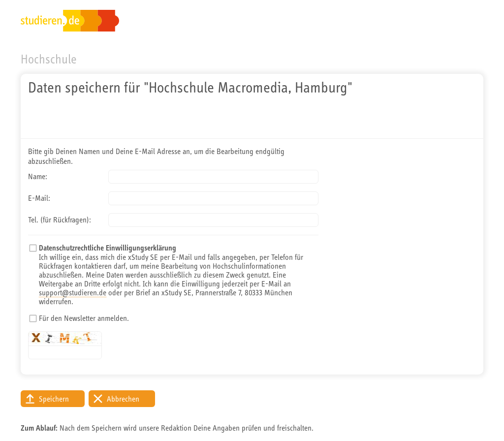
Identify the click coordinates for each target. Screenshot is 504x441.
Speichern (54, 399)
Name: (38, 176)
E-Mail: (39, 198)
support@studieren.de (73, 292)
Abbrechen (123, 399)
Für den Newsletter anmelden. (84, 318)
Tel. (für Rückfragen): (60, 220)
